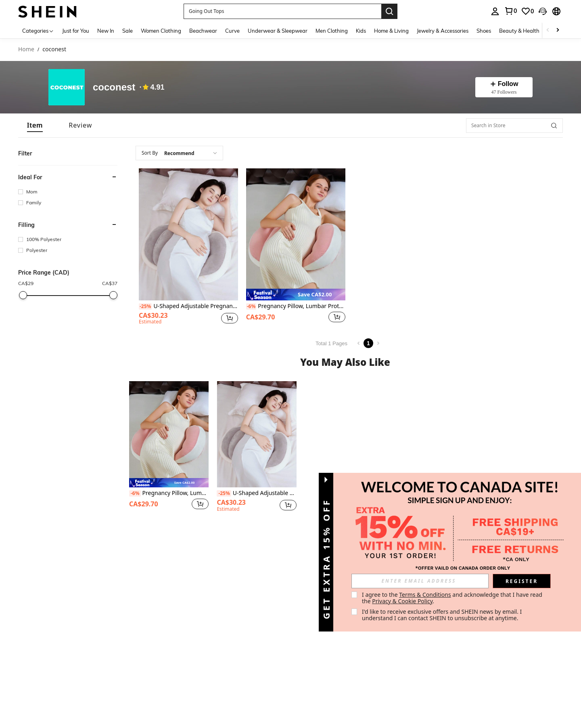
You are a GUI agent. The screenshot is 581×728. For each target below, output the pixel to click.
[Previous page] (359, 343)
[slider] (23, 295)
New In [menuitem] (106, 31)
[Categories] (38, 30)
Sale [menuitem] (127, 31)
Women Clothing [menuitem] (161, 31)
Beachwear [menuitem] (203, 31)
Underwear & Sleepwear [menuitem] (278, 31)
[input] (420, 581)
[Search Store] (554, 126)
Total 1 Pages (331, 343)
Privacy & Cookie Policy (402, 601)
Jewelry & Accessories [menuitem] (443, 31)
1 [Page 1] (368, 343)
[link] (510, 11)
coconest (114, 87)
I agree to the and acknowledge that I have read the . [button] (453, 598)
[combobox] (179, 153)
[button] (282, 11)
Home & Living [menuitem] (391, 31)
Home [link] (26, 49)
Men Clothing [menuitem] (332, 31)
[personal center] (495, 11)
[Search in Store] (514, 126)
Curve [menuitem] (232, 31)
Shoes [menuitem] (484, 31)
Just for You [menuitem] (76, 31)
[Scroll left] (548, 30)
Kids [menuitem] (361, 31)
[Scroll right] (558, 30)
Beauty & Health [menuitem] (519, 31)
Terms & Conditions (425, 595)
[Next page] (378, 343)
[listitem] (188, 248)
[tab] (35, 125)
